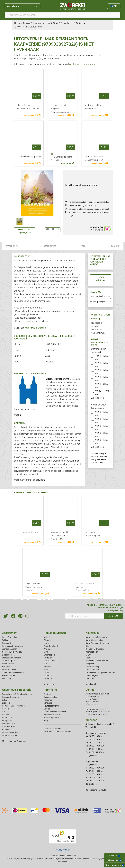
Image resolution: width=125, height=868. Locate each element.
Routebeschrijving (52, 706)
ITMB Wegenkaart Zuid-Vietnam (88, 587)
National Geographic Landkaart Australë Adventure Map (60, 536)
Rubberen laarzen (10, 735)
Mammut (48, 675)
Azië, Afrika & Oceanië (35, 328)
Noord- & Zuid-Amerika (12, 652)
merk (84, 246)
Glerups (47, 640)
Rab (45, 664)
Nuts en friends (9, 726)
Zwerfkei (47, 667)
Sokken (5, 640)
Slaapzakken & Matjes (12, 658)
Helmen (5, 715)
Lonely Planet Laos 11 (31, 532)
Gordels (5, 709)
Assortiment (22, 6)
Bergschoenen (8, 655)
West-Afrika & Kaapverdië (81, 64)
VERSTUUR (114, 616)
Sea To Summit (50, 661)
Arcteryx (47, 649)
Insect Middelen (9, 670)
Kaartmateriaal (92, 670)
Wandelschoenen (10, 649)
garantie (115, 246)
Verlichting (7, 678)
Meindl (47, 637)
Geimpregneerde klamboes (14, 706)
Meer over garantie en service (30, 480)
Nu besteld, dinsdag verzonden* (89, 202)
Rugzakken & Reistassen (13, 646)
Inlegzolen (90, 664)
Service (47, 709)
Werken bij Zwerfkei (52, 718)
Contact (47, 694)
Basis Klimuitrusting (94, 640)
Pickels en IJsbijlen (10, 732)
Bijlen (88, 646)
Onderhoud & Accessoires (13, 672)
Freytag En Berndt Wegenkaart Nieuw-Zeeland (34, 587)
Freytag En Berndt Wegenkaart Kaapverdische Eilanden (61, 109)
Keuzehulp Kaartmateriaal (100, 296)
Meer (18, 415)
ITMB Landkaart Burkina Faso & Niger (61, 159)
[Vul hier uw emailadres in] (85, 616)
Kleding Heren (8, 664)
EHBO (88, 655)
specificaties (50, 246)
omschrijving (12, 246)
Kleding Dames (9, 675)
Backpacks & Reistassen (96, 637)
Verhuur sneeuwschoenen (55, 712)
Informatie (50, 690)
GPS (4, 712)
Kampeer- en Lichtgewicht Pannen (100, 672)
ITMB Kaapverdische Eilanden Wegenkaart (94, 158)
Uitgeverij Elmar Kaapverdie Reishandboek (28, 107)
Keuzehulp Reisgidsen (99, 302)
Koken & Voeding (9, 637)
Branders (6, 703)
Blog (46, 721)
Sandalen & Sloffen (10, 667)
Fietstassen (91, 658)
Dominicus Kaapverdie (31, 157)
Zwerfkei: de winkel (52, 715)
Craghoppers (49, 655)
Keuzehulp (92, 633)
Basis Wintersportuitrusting (97, 643)
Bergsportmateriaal (11, 697)
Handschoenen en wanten (97, 661)
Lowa (46, 643)
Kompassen (7, 721)
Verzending (49, 703)
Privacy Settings (63, 850)
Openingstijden (50, 697)
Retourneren (49, 700)
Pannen (5, 729)
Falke (46, 670)
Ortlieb (47, 672)
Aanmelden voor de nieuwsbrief (57, 731)
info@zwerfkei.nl (98, 459)
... (43, 23)
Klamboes (90, 678)
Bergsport (6, 643)
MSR (46, 652)
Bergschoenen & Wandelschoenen (17, 694)
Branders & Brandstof (95, 649)
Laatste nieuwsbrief (52, 729)
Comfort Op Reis (9, 661)
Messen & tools (9, 723)
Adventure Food (51, 646)
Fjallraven (48, 658)
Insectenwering (92, 667)
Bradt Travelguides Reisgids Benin (93, 107)
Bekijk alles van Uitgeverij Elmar (25, 231)
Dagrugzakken (92, 652)
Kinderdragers (92, 675)
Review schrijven (100, 279)
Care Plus (48, 678)
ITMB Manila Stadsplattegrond (92, 534)
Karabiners (7, 718)
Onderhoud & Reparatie (17, 690)
